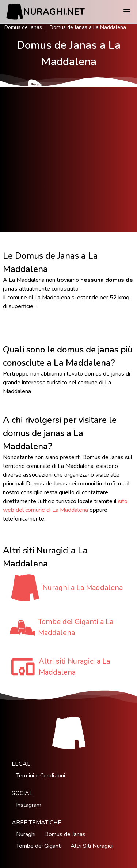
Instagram (29, 805)
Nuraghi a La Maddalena (83, 588)
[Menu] (127, 12)
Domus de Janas (23, 27)
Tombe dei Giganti (39, 846)
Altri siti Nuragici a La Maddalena (74, 667)
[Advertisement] (68, 159)
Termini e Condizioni (41, 776)
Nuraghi (26, 834)
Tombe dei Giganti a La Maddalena (76, 627)
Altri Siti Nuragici (92, 846)
